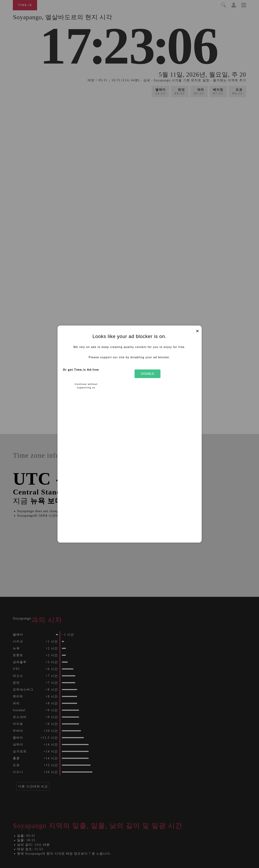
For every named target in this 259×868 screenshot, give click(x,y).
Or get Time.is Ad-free (81, 370)
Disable (148, 374)
